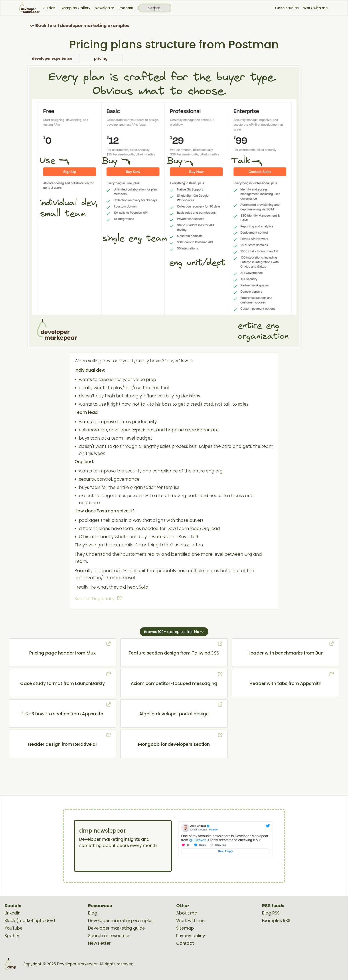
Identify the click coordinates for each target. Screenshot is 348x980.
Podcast (126, 8)
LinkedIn (12, 913)
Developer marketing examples (121, 921)
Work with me (315, 8)
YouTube (14, 928)
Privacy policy (191, 936)
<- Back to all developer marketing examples (80, 26)
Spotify (12, 936)
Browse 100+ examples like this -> (174, 632)
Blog (93, 913)
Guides (49, 8)
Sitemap (185, 928)
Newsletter (104, 8)
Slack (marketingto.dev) (30, 921)
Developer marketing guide (117, 928)
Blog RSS (271, 913)
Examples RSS (276, 921)
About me (187, 913)
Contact (185, 943)
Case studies (287, 8)
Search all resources (109, 936)
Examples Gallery (75, 8)
